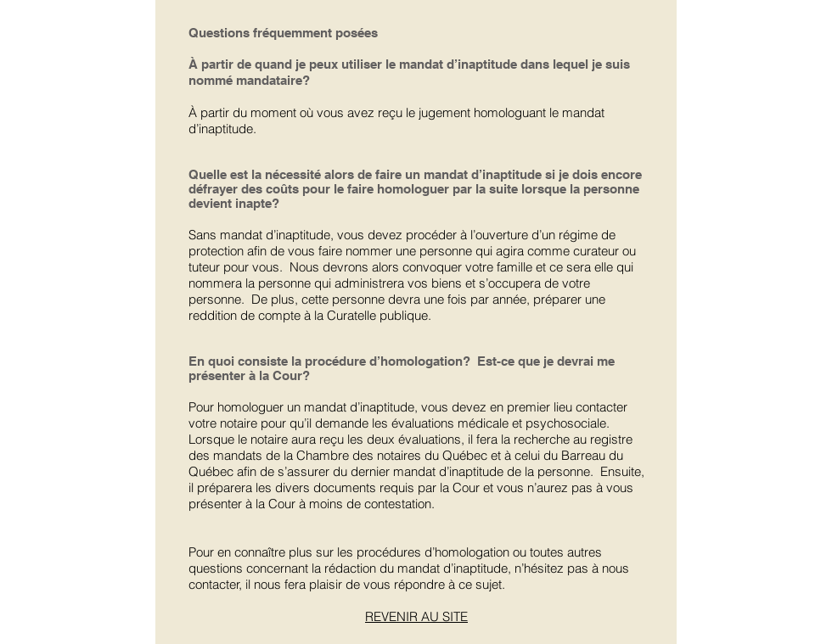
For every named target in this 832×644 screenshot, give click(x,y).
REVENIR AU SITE (416, 616)
